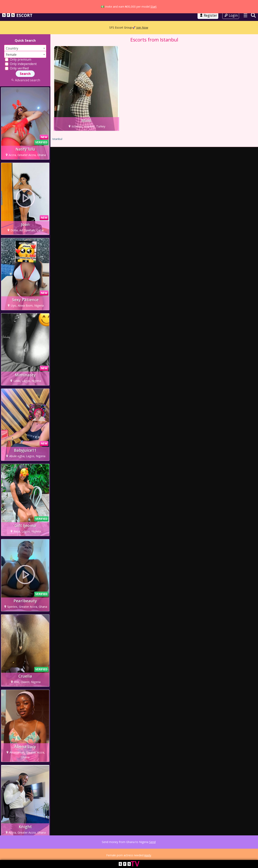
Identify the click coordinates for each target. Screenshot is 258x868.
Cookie (37, 852)
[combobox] (25, 52)
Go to (129, 9)
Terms (17, 852)
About (8, 852)
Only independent (21, 68)
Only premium (18, 63)
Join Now (142, 22)
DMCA (69, 852)
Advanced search (25, 84)
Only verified (17, 72)
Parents (59, 852)
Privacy (27, 852)
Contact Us (121, 852)
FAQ (110, 852)
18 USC (48, 852)
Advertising (81, 852)
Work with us (98, 852)
